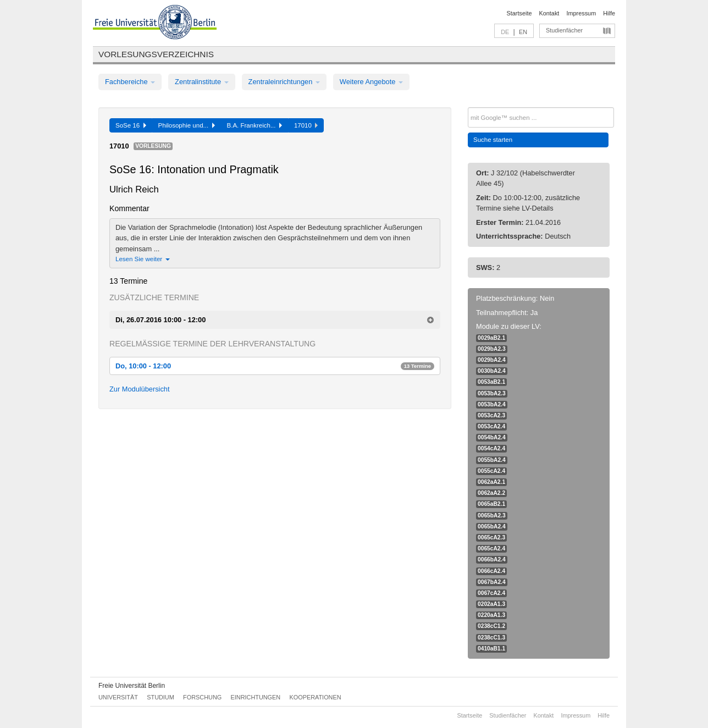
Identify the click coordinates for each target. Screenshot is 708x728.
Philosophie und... (187, 125)
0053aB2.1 (491, 382)
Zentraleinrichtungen (284, 82)
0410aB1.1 (491, 649)
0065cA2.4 (491, 548)
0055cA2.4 (491, 471)
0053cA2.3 (491, 415)
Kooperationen (316, 697)
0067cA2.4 (491, 593)
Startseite (519, 13)
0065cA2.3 (491, 537)
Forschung (202, 697)
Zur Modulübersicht (140, 389)
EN (523, 32)
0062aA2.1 (491, 482)
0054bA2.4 (492, 437)
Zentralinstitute (202, 82)
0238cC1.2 (491, 626)
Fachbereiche (130, 82)
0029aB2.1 (491, 338)
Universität (118, 697)
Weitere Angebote (371, 82)
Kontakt (549, 13)
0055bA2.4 (492, 460)
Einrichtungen (256, 697)
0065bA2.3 (492, 515)
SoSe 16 (131, 125)
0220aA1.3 (491, 615)
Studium (161, 697)
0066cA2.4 (491, 571)
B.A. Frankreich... (255, 125)
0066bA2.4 (492, 559)
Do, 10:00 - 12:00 (275, 366)
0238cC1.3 (491, 638)
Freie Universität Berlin (132, 686)
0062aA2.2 (491, 493)
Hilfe (609, 13)
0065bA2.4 (492, 526)
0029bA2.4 (492, 360)
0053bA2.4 (492, 404)
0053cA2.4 (491, 426)
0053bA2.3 (492, 393)
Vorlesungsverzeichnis (156, 54)
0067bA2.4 (492, 582)
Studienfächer (564, 30)
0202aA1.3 (491, 604)
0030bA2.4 (492, 371)
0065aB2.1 (491, 504)
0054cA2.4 (491, 448)
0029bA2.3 (492, 349)
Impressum (581, 13)
